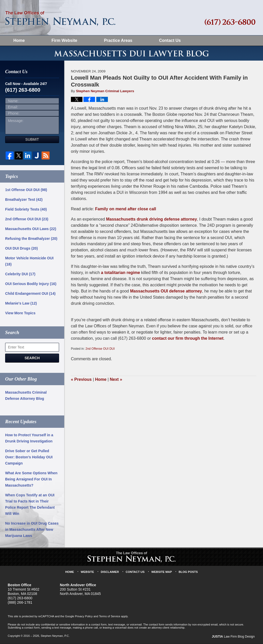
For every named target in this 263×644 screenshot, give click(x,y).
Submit (32, 141)
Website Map (162, 573)
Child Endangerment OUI (30, 295)
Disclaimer (110, 573)
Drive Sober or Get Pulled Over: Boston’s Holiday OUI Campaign (29, 458)
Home (19, 40)
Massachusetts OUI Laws (30, 230)
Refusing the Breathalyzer (31, 240)
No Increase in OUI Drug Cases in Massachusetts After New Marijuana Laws (32, 531)
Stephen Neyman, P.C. (55, 637)
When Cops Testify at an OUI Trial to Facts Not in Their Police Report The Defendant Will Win (30, 506)
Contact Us (170, 40)
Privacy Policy (84, 618)
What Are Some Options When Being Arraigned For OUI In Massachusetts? (31, 480)
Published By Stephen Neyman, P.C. (230, 22)
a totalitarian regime (120, 274)
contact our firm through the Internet (188, 340)
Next (116, 381)
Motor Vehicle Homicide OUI (29, 262)
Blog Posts (188, 573)
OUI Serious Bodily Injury (31, 285)
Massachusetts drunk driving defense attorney (152, 220)
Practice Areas (118, 40)
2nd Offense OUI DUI (100, 350)
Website (88, 573)
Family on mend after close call (125, 210)
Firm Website (64, 40)
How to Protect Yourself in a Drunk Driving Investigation (29, 439)
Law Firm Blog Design (234, 638)
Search (32, 359)
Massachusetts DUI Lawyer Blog (60, 19)
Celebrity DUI (20, 275)
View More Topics (20, 314)
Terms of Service (109, 618)
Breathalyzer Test (24, 201)
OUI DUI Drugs (21, 250)
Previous (81, 381)
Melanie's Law (21, 305)
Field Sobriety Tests (26, 211)
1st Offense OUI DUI (26, 191)
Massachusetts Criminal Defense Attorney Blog (26, 397)
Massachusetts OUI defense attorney (166, 292)
